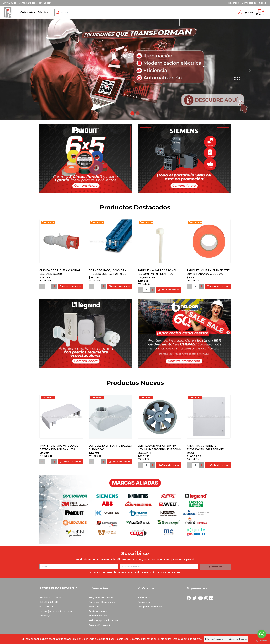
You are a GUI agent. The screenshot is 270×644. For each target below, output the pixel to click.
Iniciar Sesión (145, 597)
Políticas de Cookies (237, 639)
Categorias (28, 12)
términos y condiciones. (166, 572)
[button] (246, 12)
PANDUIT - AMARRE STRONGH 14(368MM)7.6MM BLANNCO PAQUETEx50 (157, 274)
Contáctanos (249, 3)
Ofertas (43, 12)
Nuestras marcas (98, 616)
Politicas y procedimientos (103, 620)
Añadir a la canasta (71, 286)
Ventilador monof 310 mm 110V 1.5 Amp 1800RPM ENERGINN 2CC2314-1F (159, 449)
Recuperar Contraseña (150, 607)
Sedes (263, 3)
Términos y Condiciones (102, 602)
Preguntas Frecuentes (101, 597)
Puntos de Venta (98, 611)
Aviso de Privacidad (99, 625)
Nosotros (233, 3)
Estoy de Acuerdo (214, 639)
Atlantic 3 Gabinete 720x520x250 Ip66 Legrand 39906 (205, 449)
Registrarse (144, 602)
